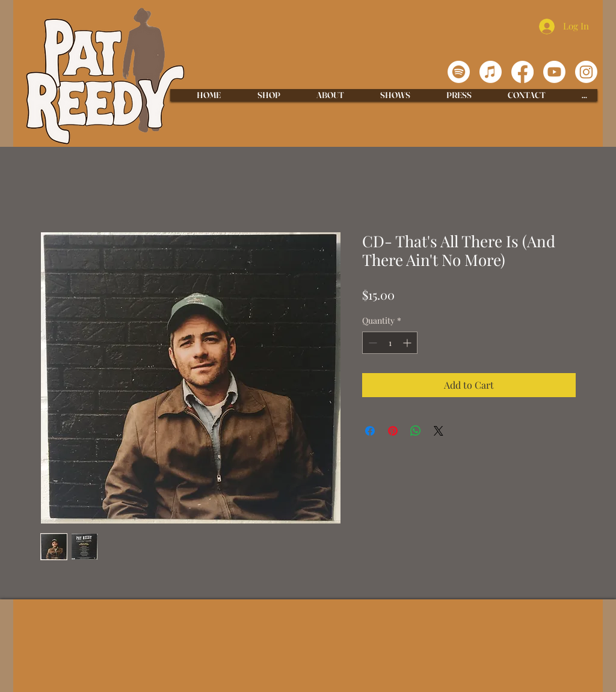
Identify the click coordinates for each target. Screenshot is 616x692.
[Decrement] (371, 343)
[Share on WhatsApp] (416, 431)
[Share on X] (439, 431)
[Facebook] (522, 72)
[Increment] (408, 343)
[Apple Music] (491, 72)
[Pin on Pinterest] (393, 431)
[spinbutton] (390, 343)
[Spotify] (459, 72)
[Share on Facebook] (370, 431)
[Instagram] (586, 72)
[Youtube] (554, 72)
